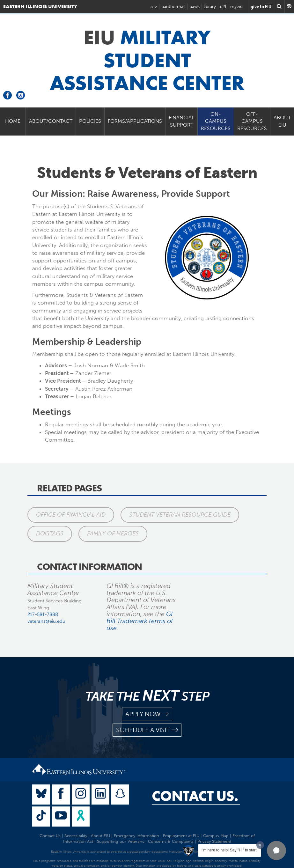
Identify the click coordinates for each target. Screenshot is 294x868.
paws (195, 7)
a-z (154, 7)
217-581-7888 (43, 614)
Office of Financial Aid (71, 515)
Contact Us (50, 836)
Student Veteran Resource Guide (180, 515)
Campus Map (216, 836)
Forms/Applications (135, 121)
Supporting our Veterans (121, 841)
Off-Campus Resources (252, 121)
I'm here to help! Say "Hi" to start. (230, 850)
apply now (147, 714)
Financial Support (181, 121)
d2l (223, 7)
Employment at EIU (181, 836)
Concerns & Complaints (171, 841)
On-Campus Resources (216, 121)
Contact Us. (195, 796)
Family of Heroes (113, 533)
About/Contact (51, 121)
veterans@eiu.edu (46, 621)
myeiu (236, 7)
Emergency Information (136, 836)
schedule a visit (147, 730)
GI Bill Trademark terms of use (140, 621)
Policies (90, 121)
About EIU (282, 121)
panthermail (173, 7)
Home (13, 121)
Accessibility (76, 836)
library (210, 7)
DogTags (50, 533)
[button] (276, 850)
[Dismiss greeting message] (260, 845)
